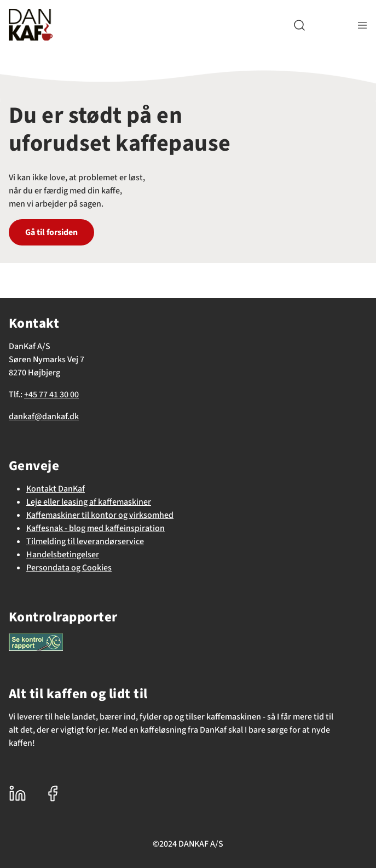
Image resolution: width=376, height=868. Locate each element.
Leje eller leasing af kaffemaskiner (89, 502)
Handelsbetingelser (63, 555)
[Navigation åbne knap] (362, 25)
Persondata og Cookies (69, 568)
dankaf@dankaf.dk (44, 416)
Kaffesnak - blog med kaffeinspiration (96, 528)
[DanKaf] (31, 25)
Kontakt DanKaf (56, 489)
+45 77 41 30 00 (51, 395)
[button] (299, 25)
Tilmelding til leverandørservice (85, 541)
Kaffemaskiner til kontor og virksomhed (100, 515)
